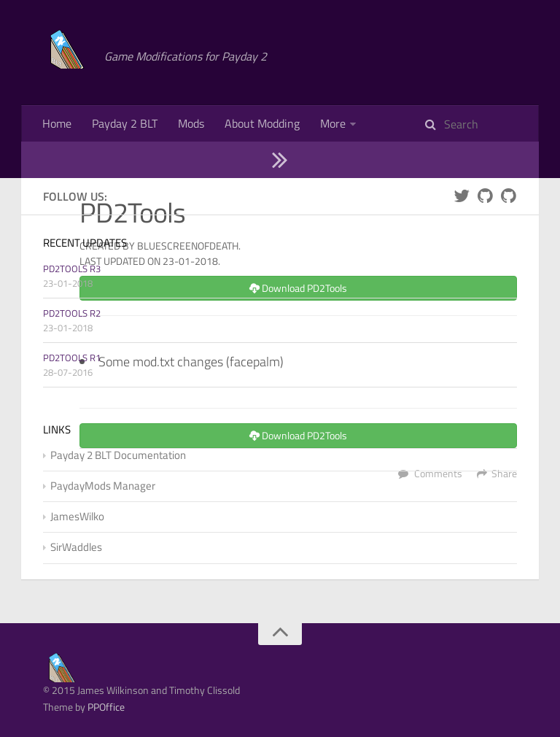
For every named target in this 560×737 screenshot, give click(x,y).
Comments (438, 546)
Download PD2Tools (298, 361)
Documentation (447, 123)
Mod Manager (354, 123)
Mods (191, 123)
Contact (62, 160)
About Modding (262, 123)
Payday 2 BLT (125, 123)
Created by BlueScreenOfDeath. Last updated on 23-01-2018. (160, 326)
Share (504, 546)
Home (57, 123)
